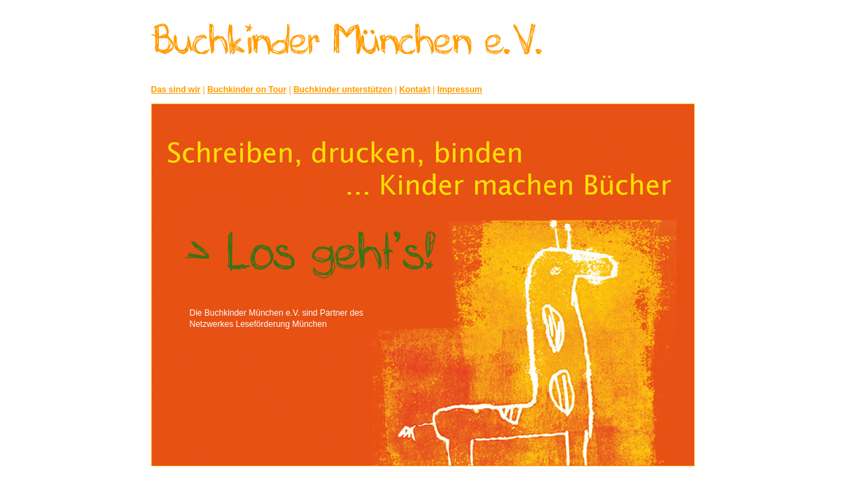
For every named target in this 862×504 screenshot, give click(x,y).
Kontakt (415, 90)
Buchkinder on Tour (247, 90)
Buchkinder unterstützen (343, 90)
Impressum (460, 90)
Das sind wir (176, 90)
